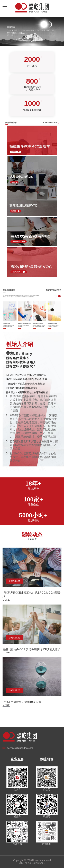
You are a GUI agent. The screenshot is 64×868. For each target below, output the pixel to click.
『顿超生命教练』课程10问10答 (22, 702)
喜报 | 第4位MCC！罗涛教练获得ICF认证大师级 (31, 649)
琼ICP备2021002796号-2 (32, 863)
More (6, 600)
